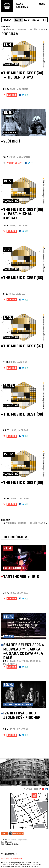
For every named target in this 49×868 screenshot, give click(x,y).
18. (16, 20)
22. (34, 20)
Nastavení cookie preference (12, 858)
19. (21, 20)
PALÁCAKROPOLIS (22, 6)
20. (25, 20)
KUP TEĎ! (12, 95)
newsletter (31, 789)
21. (30, 20)
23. (38, 20)
